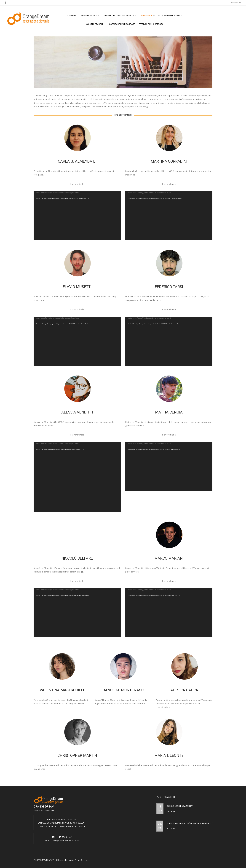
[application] (77, 216)
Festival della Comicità (151, 24)
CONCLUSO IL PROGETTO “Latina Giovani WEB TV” (190, 823)
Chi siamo (72, 16)
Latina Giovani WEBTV (169, 16)
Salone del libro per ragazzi (119, 16)
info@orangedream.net (66, 841)
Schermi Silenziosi (91, 16)
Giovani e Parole (95, 24)
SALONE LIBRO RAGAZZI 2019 (180, 806)
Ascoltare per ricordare (122, 24)
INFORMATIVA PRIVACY (44, 860)
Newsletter (236, 2)
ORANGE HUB (146, 16)
